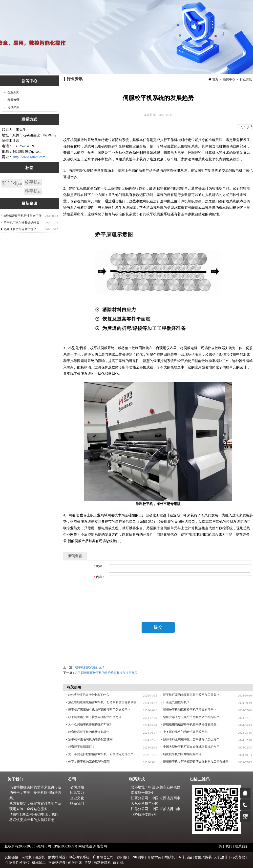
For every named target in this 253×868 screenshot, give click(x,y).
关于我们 (226, 846)
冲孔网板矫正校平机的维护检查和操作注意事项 (106, 673)
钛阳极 (122, 857)
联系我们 (77, 804)
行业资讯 (246, 79)
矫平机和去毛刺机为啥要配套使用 (90, 739)
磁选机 (40, 857)
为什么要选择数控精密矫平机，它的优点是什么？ (101, 754)
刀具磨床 (221, 857)
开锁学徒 (154, 857)
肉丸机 (118, 863)
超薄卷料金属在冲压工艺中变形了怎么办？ (191, 739)
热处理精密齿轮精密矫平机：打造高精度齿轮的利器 (102, 702)
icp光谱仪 (238, 857)
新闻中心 (229, 79)
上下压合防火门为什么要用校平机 (185, 732)
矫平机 (12, 183)
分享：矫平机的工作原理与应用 (89, 762)
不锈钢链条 (57, 863)
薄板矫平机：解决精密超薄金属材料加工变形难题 (196, 762)
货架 (88, 863)
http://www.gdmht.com (29, 157)
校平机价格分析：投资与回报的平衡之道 (95, 717)
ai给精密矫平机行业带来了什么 (89, 695)
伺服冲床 (75, 863)
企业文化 (77, 798)
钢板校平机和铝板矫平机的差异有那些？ (190, 710)
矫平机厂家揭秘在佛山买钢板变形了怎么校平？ (99, 710)
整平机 (33, 191)
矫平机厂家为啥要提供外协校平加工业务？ (191, 695)
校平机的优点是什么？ (90, 667)
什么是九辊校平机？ (176, 702)
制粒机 (27, 857)
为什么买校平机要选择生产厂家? (90, 724)
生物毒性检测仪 (18, 863)
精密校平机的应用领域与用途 (182, 754)
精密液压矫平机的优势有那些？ (89, 732)
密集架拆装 (203, 857)
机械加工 (39, 863)
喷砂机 (170, 857)
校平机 (33, 182)
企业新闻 (13, 92)
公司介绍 (77, 787)
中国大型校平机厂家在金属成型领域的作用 (191, 747)
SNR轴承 (137, 857)
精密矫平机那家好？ (82, 747)
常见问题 (13, 108)
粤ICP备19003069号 (63, 846)
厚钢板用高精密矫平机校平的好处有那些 (190, 724)
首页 (215, 79)
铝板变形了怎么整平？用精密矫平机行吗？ (191, 717)
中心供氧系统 (79, 857)
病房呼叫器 (57, 857)
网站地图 (85, 846)
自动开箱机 (102, 863)
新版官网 (100, 846)
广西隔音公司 (103, 857)
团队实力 (77, 793)
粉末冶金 (185, 857)
